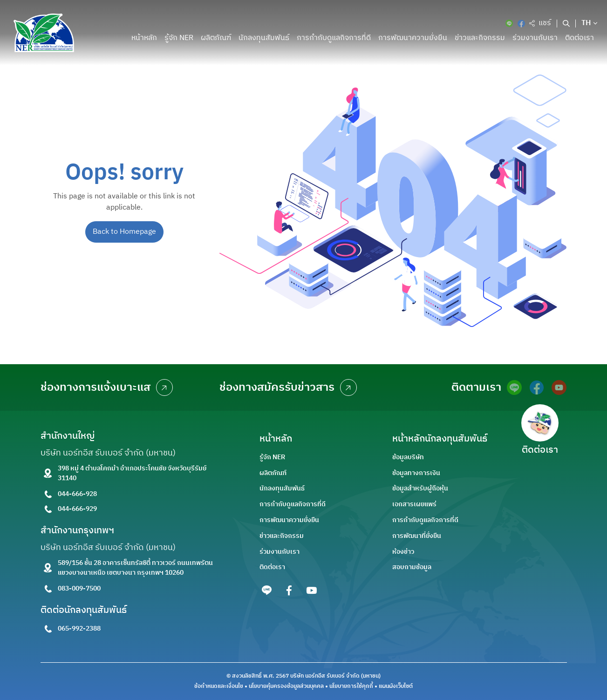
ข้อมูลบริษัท (408, 457)
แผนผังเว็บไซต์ (396, 686)
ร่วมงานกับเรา (535, 38)
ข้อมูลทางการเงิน (416, 473)
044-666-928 (77, 494)
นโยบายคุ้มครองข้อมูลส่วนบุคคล (286, 686)
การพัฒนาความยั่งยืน (413, 38)
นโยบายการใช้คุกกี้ (351, 686)
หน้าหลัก (144, 38)
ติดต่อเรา (580, 38)
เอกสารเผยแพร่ (414, 504)
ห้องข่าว (403, 552)
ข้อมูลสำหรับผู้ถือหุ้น (420, 488)
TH (586, 23)
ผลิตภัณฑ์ (216, 38)
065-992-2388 (79, 629)
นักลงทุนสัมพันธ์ (264, 38)
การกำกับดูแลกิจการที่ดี (334, 38)
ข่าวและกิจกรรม (480, 38)
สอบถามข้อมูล (412, 567)
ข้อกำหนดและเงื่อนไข (219, 686)
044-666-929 (77, 509)
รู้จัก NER (179, 38)
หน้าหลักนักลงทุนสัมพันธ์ (440, 439)
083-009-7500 (79, 588)
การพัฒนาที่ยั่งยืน (417, 536)
